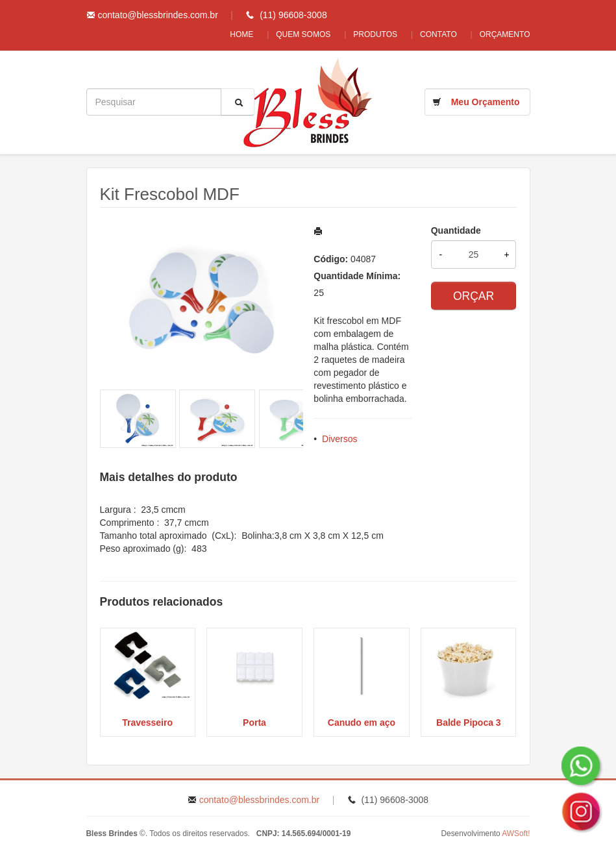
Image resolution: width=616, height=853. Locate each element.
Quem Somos (293, 34)
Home (228, 34)
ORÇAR (474, 296)
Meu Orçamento (486, 102)
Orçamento (505, 34)
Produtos (369, 34)
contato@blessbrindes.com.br (157, 15)
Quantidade (456, 230)
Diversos (339, 439)
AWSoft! (516, 834)
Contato (435, 34)
